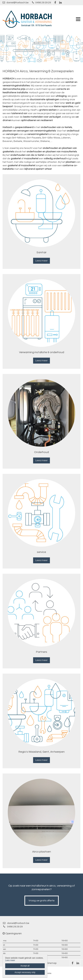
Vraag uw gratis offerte (42, 901)
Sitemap (52, 963)
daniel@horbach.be (16, 3)
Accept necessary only (25, 972)
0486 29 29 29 (41, 3)
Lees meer (41, 261)
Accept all (25, 966)
